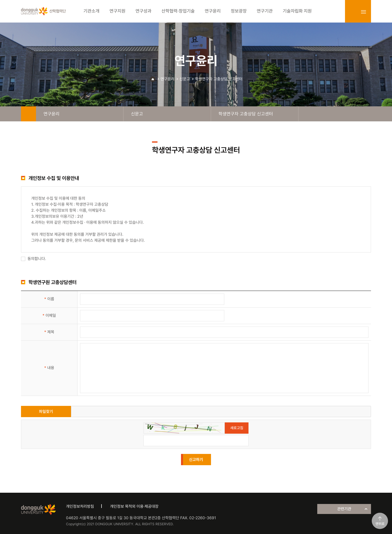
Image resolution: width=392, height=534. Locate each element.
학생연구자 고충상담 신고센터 (219, 79)
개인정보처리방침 (80, 506)
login (352, 12)
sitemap (363, 12)
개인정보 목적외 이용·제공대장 (134, 506)
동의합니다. (33, 259)
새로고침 (237, 428)
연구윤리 (167, 79)
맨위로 (380, 524)
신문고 (185, 79)
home (28, 114)
